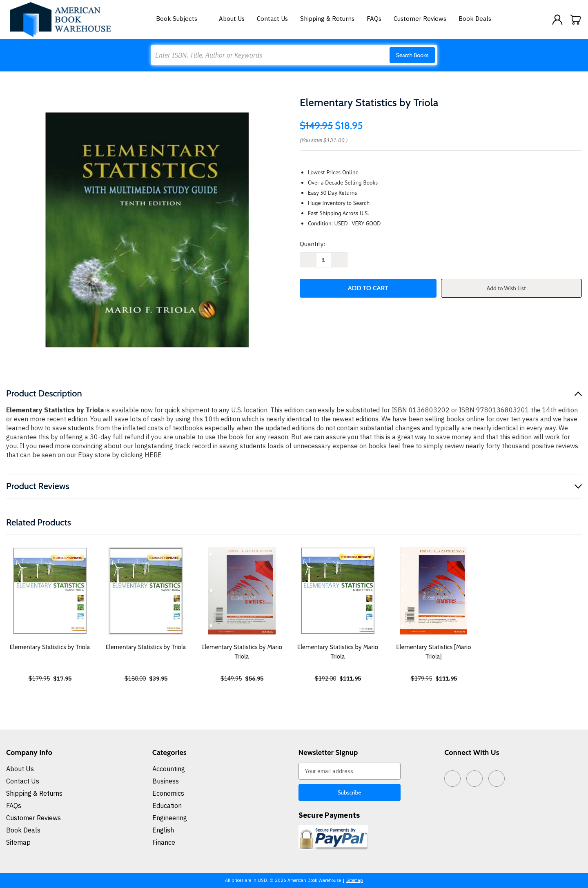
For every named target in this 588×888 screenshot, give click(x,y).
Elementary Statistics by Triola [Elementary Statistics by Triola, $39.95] (146, 647)
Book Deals (475, 19)
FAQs (374, 19)
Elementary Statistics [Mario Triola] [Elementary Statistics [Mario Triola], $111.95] (433, 652)
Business (166, 781)
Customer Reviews (420, 19)
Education (167, 806)
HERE (153, 455)
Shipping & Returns (327, 19)
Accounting (169, 769)
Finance (164, 842)
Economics (168, 793)
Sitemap (18, 842)
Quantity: (312, 244)
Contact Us (272, 19)
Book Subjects (181, 19)
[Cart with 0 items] (576, 20)
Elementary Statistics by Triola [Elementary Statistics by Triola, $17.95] (50, 647)
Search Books (412, 55)
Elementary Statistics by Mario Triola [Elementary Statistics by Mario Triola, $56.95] (242, 652)
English (163, 830)
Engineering (170, 818)
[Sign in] (557, 20)
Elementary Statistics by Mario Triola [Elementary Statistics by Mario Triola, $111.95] (338, 652)
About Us (232, 19)
